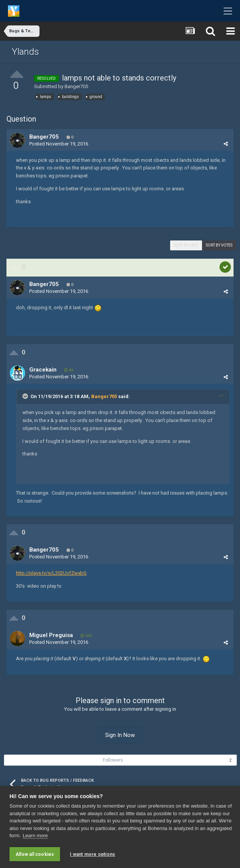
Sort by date (186, 245)
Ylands (25, 52)
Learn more (35, 836)
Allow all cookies (35, 854)
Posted (59, 144)
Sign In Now (120, 735)
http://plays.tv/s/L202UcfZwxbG (51, 573)
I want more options (92, 854)
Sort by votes (219, 245)
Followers (113, 760)
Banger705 (76, 86)
